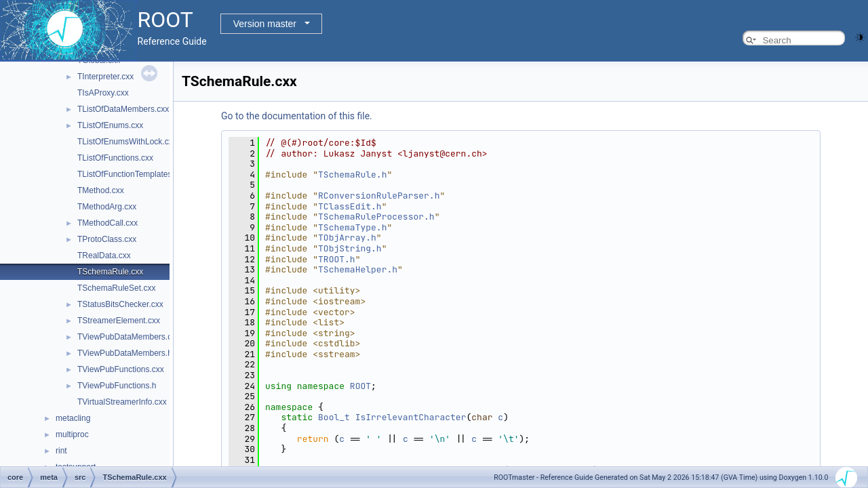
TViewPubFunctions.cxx (121, 369)
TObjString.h (350, 248)
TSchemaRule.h (352, 175)
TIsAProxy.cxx (103, 93)
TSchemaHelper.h (358, 269)
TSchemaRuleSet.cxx (116, 288)
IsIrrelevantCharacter (411, 417)
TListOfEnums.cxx (110, 125)
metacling (73, 418)
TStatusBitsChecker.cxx (120, 304)
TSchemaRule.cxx (110, 272)
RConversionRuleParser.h (379, 196)
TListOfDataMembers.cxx (123, 109)
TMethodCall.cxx (107, 223)
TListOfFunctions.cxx (115, 158)
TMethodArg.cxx (107, 207)
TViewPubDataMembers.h (125, 353)
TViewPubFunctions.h (117, 386)
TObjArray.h (347, 238)
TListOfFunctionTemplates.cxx (132, 174)
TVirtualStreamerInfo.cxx (122, 402)
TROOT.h (337, 259)
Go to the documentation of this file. (297, 116)
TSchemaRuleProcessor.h (376, 217)
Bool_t (334, 417)
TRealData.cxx (104, 256)
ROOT (360, 386)
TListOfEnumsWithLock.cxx (127, 142)
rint (61, 451)
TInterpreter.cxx (105, 77)
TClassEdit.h (350, 206)
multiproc (72, 434)
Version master (265, 24)
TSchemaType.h (352, 227)
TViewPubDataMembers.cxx (129, 337)
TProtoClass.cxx (107, 239)
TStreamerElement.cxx (119, 321)
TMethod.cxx (101, 190)
